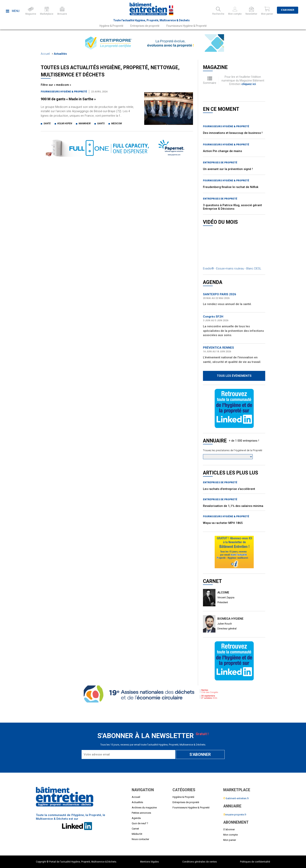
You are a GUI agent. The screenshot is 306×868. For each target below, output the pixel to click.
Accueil (45, 54)
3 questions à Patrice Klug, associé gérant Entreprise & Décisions (232, 207)
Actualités (60, 54)
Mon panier (230, 840)
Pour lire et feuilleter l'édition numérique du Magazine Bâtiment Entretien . (243, 80)
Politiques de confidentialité (255, 862)
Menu (13, 11)
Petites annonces (141, 813)
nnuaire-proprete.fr (235, 815)
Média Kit (137, 834)
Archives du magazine (144, 808)
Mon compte (230, 835)
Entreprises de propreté (145, 26)
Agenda (136, 818)
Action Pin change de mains (222, 151)
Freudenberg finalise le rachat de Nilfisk (231, 187)
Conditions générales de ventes (200, 862)
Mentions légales (149, 862)
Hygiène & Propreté (111, 26)
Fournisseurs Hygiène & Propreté (187, 26)
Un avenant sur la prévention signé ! (228, 169)
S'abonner (288, 10)
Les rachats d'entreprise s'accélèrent (229, 489)
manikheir (85, 123)
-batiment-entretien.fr (236, 798)
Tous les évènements (234, 376)
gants (101, 123)
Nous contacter (140, 839)
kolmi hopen (65, 123)
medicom (117, 123)
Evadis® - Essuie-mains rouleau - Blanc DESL (232, 268)
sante (47, 123)
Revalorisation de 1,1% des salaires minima (233, 506)
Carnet (135, 829)
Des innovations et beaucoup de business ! (233, 133)
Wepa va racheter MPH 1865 (223, 523)
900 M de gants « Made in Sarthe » (68, 99)
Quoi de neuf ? (140, 823)
